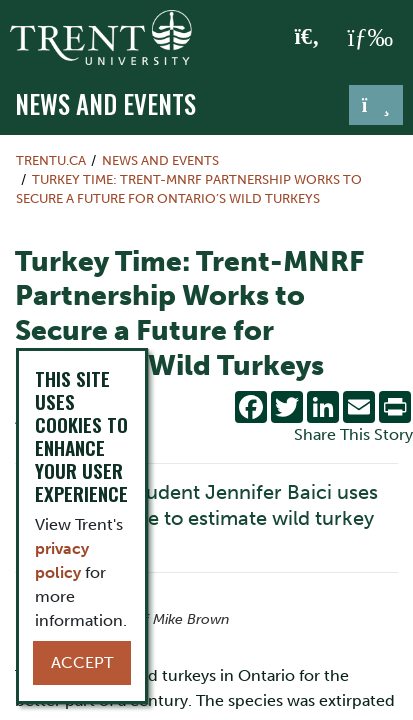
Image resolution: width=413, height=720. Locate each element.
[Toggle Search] (307, 38)
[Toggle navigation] (376, 105)
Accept (82, 662)
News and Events (105, 103)
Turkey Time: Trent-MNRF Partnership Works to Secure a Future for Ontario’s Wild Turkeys (189, 189)
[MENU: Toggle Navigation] (370, 38)
